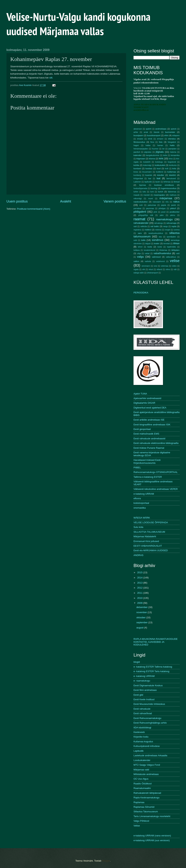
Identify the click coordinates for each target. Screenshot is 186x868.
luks (144, 192)
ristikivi (148, 230)
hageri (136, 145)
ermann (160, 139)
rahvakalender (141, 223)
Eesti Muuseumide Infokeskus (149, 704)
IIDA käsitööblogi (142, 728)
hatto (172, 145)
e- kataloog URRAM (144, 676)
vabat (147, 253)
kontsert (137, 168)
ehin (166, 135)
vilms (168, 269)
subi (135, 240)
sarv (140, 233)
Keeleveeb (139, 732)
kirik (161, 158)
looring (154, 188)
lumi (152, 192)
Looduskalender (142, 760)
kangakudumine (153, 155)
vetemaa (165, 266)
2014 (140, 578)
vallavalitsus (171, 257)
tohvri (140, 247)
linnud (177, 182)
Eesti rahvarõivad (143, 713)
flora (152, 142)
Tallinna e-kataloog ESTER (148, 477)
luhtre (136, 192)
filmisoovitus (139, 142)
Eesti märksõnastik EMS (146, 434)
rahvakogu (159, 223)
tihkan (176, 243)
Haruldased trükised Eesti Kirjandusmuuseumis (147, 461)
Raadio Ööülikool (143, 784)
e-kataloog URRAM (144, 494)
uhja (139, 253)
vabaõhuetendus (162, 253)
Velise (137, 826)
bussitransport (154, 135)
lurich (161, 192)
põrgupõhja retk (146, 215)
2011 (140, 593)
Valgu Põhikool (141, 821)
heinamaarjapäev (141, 149)
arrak (146, 132)
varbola (148, 261)
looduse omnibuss (164, 185)
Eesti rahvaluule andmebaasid (149, 439)
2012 (140, 588)
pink (155, 212)
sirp (160, 237)
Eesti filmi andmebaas (145, 690)
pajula (163, 205)
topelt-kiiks (172, 247)
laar (150, 179)
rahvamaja (171, 223)
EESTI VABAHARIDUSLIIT (148, 546)
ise (163, 149)
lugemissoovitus (169, 188)
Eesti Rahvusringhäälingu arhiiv (150, 723)
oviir (141, 205)
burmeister (170, 132)
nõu (167, 202)
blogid (137, 662)
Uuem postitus (17, 201)
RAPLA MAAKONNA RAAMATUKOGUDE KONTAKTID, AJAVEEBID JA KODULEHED (156, 642)
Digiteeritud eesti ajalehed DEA (150, 408)
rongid (167, 230)
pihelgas (162, 208)
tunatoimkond (150, 250)
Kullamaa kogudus (143, 741)
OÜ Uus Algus (141, 779)
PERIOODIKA (141, 293)
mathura (173, 195)
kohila (136, 165)
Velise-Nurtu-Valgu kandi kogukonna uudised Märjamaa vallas (78, 24)
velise (175, 261)
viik (144, 269)
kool (159, 168)
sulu (143, 240)
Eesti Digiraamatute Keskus (148, 685)
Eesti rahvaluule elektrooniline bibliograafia (156, 443)
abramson (138, 129)
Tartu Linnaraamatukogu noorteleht (152, 816)
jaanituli (137, 152)
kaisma (173, 152)
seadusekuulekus (156, 233)
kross (136, 172)
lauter (158, 182)
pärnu (173, 215)
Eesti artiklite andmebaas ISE (149, 420)
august (140, 628)
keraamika (175, 155)
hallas (148, 145)
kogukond (172, 162)
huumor (155, 149)
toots (150, 247)
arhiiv (136, 132)
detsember (142, 607)
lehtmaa (167, 182)
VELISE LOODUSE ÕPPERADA (151, 522)
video (174, 266)
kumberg (137, 175)
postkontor (175, 212)
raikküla (144, 226)
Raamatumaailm (142, 788)
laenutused (171, 179)
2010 (140, 598)
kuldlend (159, 172)
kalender (138, 155)
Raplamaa (139, 802)
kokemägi (147, 165)
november (142, 612)
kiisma (152, 159)
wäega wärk (139, 273)
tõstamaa (163, 250)
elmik (150, 139)
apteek (174, 129)
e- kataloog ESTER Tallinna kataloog (153, 667)
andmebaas (161, 129)
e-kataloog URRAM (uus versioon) (152, 840)
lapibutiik (148, 182)
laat (158, 178)
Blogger (106, 861)
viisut (151, 269)
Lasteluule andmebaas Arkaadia (150, 755)
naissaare (157, 202)
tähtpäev (176, 250)
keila (165, 155)
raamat (139, 219)
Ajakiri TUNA (140, 394)
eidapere (176, 136)
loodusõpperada (140, 188)
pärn (162, 215)
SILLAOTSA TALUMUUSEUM (149, 532)
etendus (172, 139)
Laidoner (137, 182)
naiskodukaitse (141, 202)
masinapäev (159, 195)
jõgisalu (160, 152)
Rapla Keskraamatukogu (146, 798)
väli (175, 269)
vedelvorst (160, 261)
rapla (174, 226)
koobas (149, 168)
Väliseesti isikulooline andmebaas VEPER (156, 489)
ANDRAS (138, 555)
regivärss (137, 230)
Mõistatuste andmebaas (146, 774)
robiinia (158, 230)
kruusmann (147, 172)
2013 (140, 583)
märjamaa (166, 198)
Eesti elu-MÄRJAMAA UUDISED (151, 550)
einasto (140, 139)
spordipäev (171, 237)
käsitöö (172, 175)
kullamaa (172, 172)
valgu (140, 257)
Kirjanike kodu (141, 737)
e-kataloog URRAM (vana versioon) (152, 836)
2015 (140, 572)
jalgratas (148, 152)
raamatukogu (164, 219)
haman (160, 145)
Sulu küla (138, 527)
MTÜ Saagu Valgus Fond (147, 765)
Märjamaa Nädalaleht (145, 536)
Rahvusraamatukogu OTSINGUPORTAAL (156, 472)
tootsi (160, 247)
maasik (137, 195)
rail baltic (155, 226)
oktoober (141, 617)
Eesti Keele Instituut (144, 699)
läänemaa (172, 192)
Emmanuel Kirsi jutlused (146, 541)
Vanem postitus (115, 201)
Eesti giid (138, 695)
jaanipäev (172, 149)
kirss (171, 159)
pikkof (173, 208)
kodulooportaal (141, 503)
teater (157, 243)
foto (161, 142)
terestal (166, 244)
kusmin (149, 175)
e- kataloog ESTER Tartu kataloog (151, 671)
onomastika (140, 508)
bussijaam (138, 135)
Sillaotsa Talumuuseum (146, 811)
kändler (161, 175)
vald (178, 253)
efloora (137, 498)
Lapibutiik (138, 751)
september (142, 622)
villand (159, 269)
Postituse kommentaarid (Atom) (34, 209)
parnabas (137, 208)
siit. (51, 78)
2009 (140, 603)
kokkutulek (160, 165)
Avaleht (66, 201)
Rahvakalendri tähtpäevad (147, 793)
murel (151, 199)
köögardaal (138, 179)
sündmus (158, 240)
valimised (156, 257)
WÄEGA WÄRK (142, 518)
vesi (155, 266)
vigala (136, 269)
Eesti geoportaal (142, 429)
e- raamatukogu (142, 681)
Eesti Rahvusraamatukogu (147, 718)
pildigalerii (140, 212)
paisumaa (152, 205)
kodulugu (159, 162)
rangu (165, 226)
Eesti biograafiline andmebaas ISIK (152, 425)
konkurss (173, 165)
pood (163, 212)
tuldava (137, 250)
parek (173, 205)
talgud (148, 244)
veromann (146, 266)
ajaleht (149, 129)
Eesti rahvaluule (142, 709)
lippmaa (143, 185)
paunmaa (150, 208)
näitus (176, 202)
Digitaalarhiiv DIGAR (144, 403)
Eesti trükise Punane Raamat (149, 448)
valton (136, 261)
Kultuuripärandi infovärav (147, 746)
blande (157, 132)
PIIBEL (137, 468)
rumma (177, 230)
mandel (147, 195)
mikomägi (138, 199)
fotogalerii (172, 142)
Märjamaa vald (141, 770)
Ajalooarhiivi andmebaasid (147, 398)
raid (135, 226)
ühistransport (152, 273)
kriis (174, 168)
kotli (167, 169)
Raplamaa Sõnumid (144, 807)
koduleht (147, 162)
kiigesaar (141, 159)
